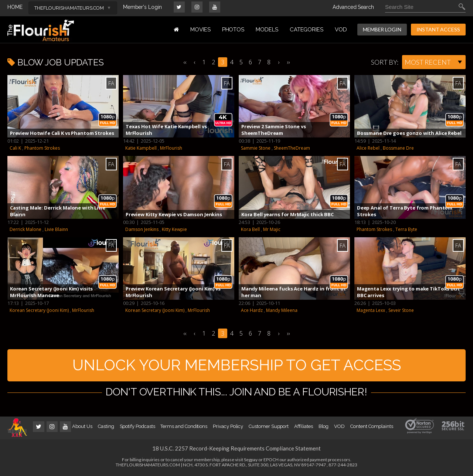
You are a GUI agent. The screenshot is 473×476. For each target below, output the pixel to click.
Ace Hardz (252, 310)
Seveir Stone (401, 310)
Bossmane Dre (398, 148)
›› (288, 62)
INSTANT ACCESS (438, 29)
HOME (15, 7)
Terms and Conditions (184, 427)
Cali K (15, 148)
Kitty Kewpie (174, 229)
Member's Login (142, 7)
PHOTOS (233, 30)
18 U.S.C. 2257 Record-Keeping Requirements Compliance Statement (236, 449)
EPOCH (271, 461)
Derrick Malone (25, 229)
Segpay (251, 461)
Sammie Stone (256, 148)
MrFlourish (171, 148)
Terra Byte (406, 229)
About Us (82, 427)
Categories (307, 30)
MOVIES (200, 30)
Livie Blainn (56, 229)
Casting (106, 427)
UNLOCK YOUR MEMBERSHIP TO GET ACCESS (237, 366)
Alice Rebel (368, 148)
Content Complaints (372, 427)
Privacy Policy (228, 427)
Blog (324, 427)
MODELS (267, 30)
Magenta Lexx (371, 310)
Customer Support (269, 427)
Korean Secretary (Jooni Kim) (39, 310)
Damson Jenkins (142, 229)
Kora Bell (250, 229)
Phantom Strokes (42, 148)
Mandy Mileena (282, 310)
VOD (341, 30)
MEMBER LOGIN (382, 29)
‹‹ (185, 62)
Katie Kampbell (141, 148)
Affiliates (303, 427)
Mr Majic (272, 229)
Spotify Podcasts (137, 427)
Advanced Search (353, 7)
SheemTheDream (292, 148)
